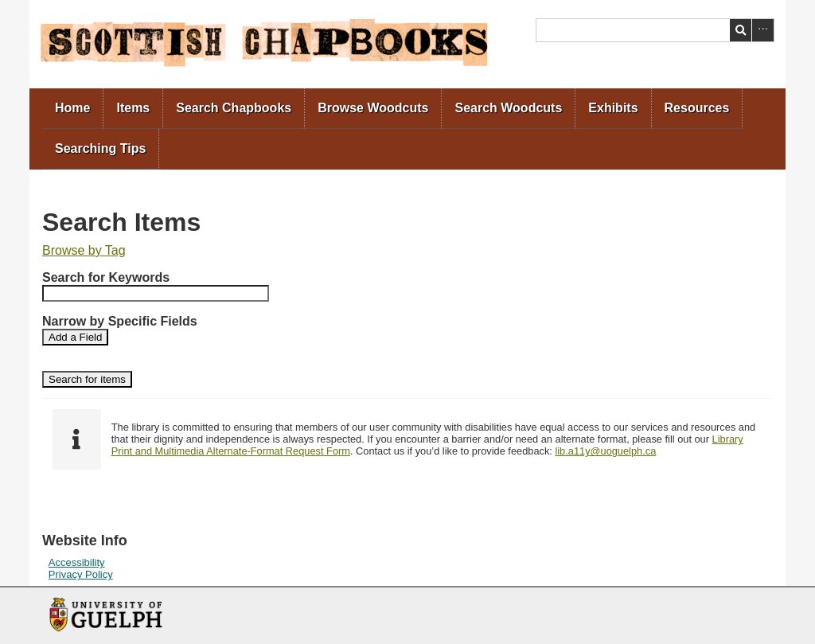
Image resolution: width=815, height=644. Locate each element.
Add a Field (75, 337)
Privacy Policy (81, 574)
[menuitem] (73, 109)
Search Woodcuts (508, 108)
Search (741, 30)
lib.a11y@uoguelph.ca (605, 451)
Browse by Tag (84, 250)
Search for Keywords (106, 277)
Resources (697, 108)
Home (72, 108)
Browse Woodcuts (373, 108)
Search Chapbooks (234, 108)
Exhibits (613, 108)
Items (133, 108)
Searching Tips (100, 148)
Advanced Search (763, 30)
